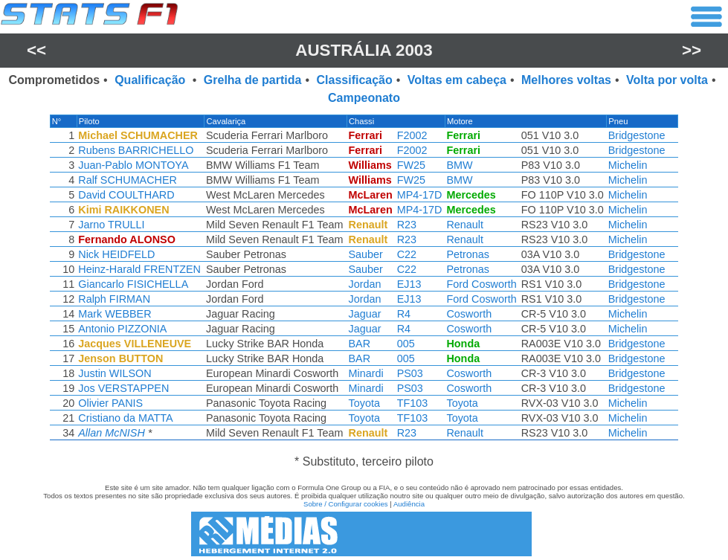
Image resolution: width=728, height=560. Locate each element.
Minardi (366, 373)
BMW (459, 165)
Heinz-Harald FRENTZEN (139, 269)
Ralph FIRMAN (114, 299)
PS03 (410, 373)
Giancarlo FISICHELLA (133, 284)
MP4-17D (420, 195)
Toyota (364, 403)
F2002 (412, 135)
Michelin (628, 165)
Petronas (468, 254)
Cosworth (469, 314)
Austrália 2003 (364, 50)
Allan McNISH (112, 433)
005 (406, 344)
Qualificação (152, 80)
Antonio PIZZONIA (122, 329)
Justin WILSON (115, 373)
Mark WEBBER (115, 314)
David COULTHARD (126, 195)
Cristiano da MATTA (125, 418)
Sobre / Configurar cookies (346, 504)
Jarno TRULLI (111, 225)
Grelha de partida (253, 80)
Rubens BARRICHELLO (136, 150)
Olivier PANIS (110, 403)
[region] (364, 281)
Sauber (366, 254)
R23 (407, 225)
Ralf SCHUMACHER (128, 180)
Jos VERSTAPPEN (123, 388)
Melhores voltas (566, 80)
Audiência (409, 504)
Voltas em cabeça (457, 80)
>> (692, 50)
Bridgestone (637, 135)
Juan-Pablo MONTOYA (133, 165)
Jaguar (365, 314)
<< (36, 50)
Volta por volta (667, 80)
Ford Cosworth (481, 284)
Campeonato (364, 98)
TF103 (413, 403)
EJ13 (409, 284)
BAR (360, 344)
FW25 (411, 165)
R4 (404, 314)
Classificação (354, 80)
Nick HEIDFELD (116, 254)
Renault (465, 225)
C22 (407, 254)
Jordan (365, 284)
